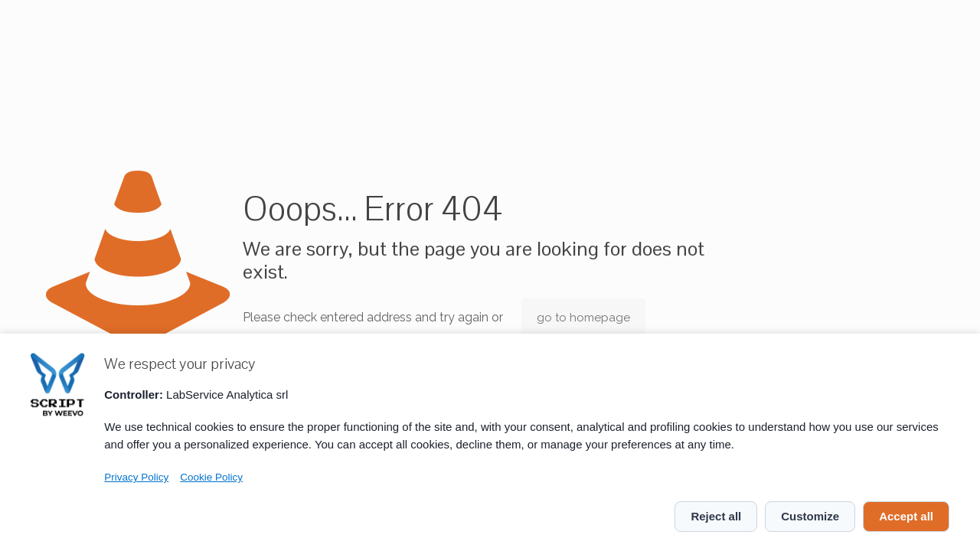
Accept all (906, 516)
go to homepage (583, 318)
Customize (810, 516)
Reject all (716, 516)
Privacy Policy (136, 477)
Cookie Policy (211, 477)
